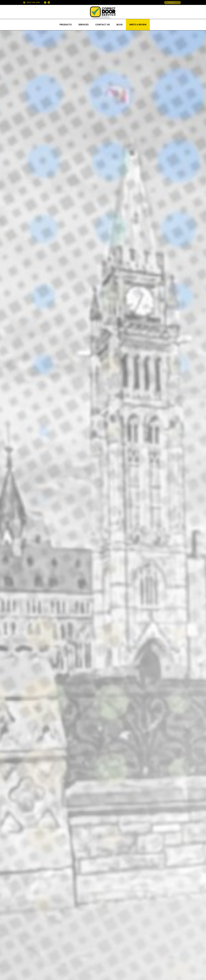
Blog (120, 25)
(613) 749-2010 (33, 2)
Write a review (138, 25)
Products (66, 25)
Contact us (103, 25)
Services (84, 25)
